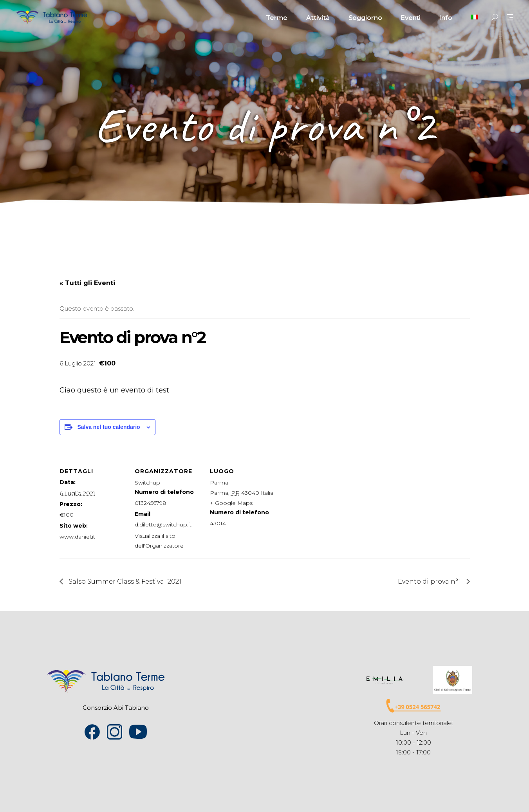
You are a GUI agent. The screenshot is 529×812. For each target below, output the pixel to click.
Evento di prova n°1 (430, 581)
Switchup (147, 483)
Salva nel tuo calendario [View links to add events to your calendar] (108, 427)
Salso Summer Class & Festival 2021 (124, 581)
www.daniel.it (77, 537)
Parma (219, 483)
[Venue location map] (326, 502)
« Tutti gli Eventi (87, 283)
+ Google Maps (231, 503)
